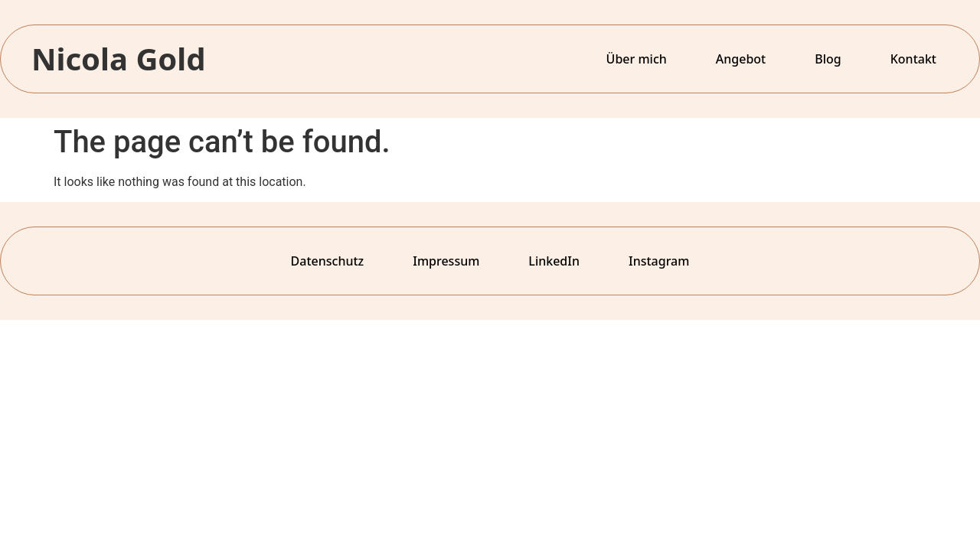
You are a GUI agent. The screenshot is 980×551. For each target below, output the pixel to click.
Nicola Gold (119, 59)
